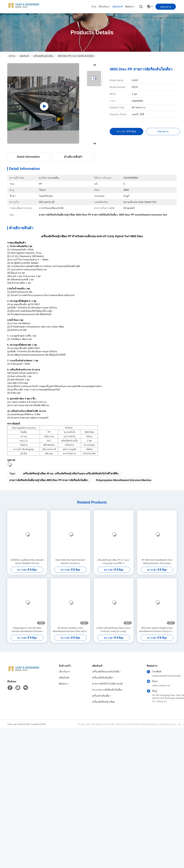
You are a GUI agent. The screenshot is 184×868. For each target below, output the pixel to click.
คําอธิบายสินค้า (73, 157)
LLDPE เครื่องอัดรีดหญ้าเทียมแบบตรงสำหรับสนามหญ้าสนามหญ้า (114, 630)
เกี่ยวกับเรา (104, 7)
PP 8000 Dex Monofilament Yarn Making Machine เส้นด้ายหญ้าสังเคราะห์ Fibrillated (157, 562)
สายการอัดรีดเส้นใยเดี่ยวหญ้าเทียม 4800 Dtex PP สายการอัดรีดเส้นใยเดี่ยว (49, 480)
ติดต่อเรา (130, 7)
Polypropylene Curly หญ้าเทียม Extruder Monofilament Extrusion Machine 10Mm (27, 630)
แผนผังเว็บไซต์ (39, 724)
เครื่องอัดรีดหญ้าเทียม (43, 56)
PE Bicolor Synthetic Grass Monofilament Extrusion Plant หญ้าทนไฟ (70, 630)
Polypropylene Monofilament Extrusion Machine (124, 480)
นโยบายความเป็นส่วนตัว (19, 724)
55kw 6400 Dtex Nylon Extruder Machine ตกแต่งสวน (70, 562)
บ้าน (94, 7)
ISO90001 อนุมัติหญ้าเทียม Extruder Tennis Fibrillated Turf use (27, 562)
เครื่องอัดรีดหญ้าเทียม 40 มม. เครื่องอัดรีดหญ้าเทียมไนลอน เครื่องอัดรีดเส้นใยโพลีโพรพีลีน (71, 474)
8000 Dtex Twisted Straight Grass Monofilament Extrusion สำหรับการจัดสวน (157, 630)
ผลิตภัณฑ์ (118, 7)
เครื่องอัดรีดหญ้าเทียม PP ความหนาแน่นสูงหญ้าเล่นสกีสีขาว (114, 562)
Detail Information (28, 157)
